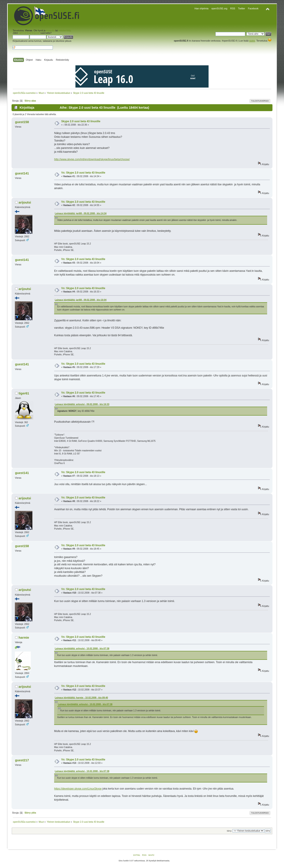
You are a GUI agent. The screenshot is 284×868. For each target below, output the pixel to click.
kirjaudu (50, 30)
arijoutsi (25, 202)
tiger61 (24, 393)
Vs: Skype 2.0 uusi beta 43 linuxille (83, 173)
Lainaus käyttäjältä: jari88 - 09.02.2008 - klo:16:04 (81, 300)
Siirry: (229, 831)
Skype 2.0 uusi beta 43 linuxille (81, 121)
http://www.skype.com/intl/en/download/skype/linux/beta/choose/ (92, 159)
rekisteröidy (64, 30)
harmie (24, 638)
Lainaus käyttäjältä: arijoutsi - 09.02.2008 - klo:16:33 (82, 404)
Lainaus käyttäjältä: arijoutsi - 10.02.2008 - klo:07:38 (82, 649)
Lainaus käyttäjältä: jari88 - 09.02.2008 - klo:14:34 (81, 213)
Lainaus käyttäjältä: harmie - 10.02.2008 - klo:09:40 (81, 698)
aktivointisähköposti (29, 33)
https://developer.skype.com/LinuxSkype (78, 789)
